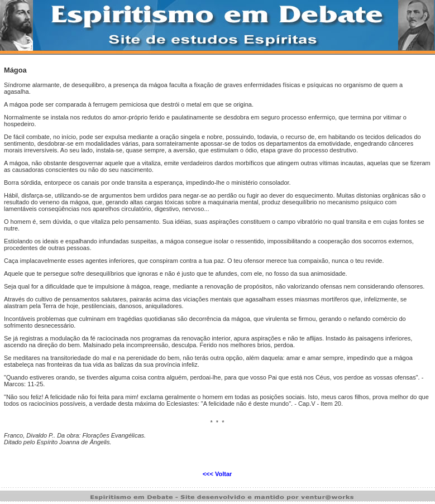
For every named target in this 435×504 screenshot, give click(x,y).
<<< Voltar (217, 474)
